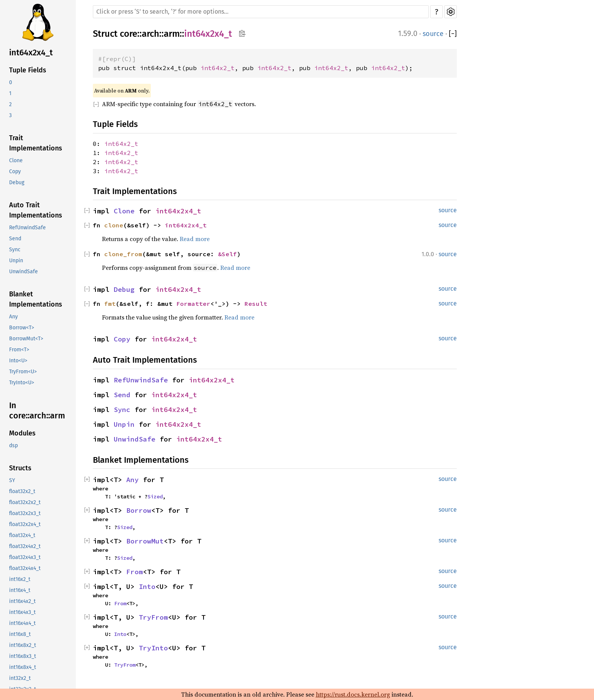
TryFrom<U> (23, 372)
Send (15, 239)
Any (13, 317)
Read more (195, 239)
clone (114, 225)
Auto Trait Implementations (36, 210)
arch (150, 34)
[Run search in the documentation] (261, 12)
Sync (15, 250)
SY (12, 480)
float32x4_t (22, 535)
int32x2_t (20, 678)
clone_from (123, 254)
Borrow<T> (22, 328)
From (135, 572)
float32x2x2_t (25, 502)
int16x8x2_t (23, 645)
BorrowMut (145, 541)
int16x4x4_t (22, 623)
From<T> (19, 350)
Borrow (139, 510)
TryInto (153, 648)
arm (172, 34)
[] (453, 34)
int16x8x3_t (23, 656)
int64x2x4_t (31, 52)
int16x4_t (20, 590)
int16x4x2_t (22, 601)
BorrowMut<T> (26, 339)
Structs (20, 468)
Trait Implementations (36, 143)
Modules (22, 433)
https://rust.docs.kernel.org (353, 694)
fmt (110, 304)
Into (147, 586)
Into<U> (18, 361)
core (129, 34)
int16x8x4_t (23, 667)
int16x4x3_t (22, 612)
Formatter (193, 304)
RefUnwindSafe (27, 228)
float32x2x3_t (25, 513)
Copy (15, 171)
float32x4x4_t (25, 568)
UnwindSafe (24, 272)
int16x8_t (20, 634)
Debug (17, 182)
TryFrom (153, 617)
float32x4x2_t (25, 546)
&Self (227, 254)
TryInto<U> (22, 383)
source (433, 34)
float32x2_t (22, 491)
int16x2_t (20, 579)
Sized (155, 496)
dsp (13, 446)
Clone (16, 161)
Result (256, 304)
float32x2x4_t (25, 524)
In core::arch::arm (37, 411)
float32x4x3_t (25, 557)
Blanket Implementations (36, 299)
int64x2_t (218, 68)
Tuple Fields (28, 70)
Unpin (16, 261)
